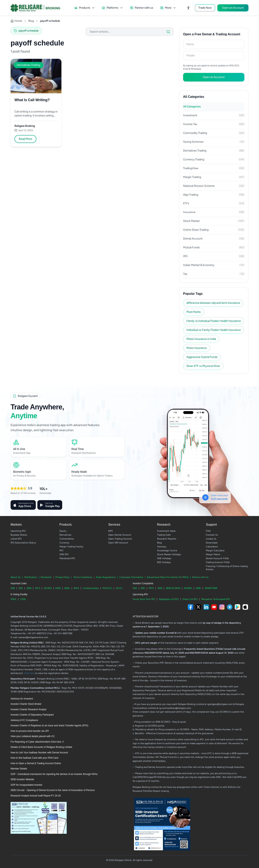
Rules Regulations (106, 577)
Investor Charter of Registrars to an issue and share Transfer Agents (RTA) (49, 726)
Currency (64, 543)
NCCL (119, 588)
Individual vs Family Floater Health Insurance (214, 330)
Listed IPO (16, 539)
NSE (13, 588)
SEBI (29, 588)
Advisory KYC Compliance (24, 720)
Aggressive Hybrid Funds (202, 357)
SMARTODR (211, 588)
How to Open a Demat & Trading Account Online (36, 763)
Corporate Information (131, 577)
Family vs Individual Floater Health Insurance (214, 321)
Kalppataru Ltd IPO (169, 599)
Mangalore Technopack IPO (215, 599)
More (168, 8)
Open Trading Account (120, 539)
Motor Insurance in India (201, 339)
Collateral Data (91, 588)
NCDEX (48, 588)
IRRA (76, 588)
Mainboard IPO (67, 558)
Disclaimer (46, 577)
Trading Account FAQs (218, 562)
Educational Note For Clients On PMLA (168, 577)
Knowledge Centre (167, 551)
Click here (29, 673)
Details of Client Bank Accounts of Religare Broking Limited (41, 747)
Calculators (212, 547)
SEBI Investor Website (22, 779)
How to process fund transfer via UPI (30, 731)
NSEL (67, 588)
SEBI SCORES (173, 588)
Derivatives (65, 535)
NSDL (13, 599)
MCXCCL (107, 588)
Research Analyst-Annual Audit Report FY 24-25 (36, 796)
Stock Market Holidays (169, 554)
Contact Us (212, 535)
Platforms (112, 8)
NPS (110, 531)
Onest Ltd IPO (190, 599)
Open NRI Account (118, 543)
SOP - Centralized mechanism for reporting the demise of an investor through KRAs (54, 774)
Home (16, 21)
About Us (16, 577)
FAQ (208, 531)
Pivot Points (194, 312)
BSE (21, 588)
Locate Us (211, 539)
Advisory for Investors (22, 699)
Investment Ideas (166, 531)
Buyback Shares (19, 535)
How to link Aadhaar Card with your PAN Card (34, 758)
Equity (63, 531)
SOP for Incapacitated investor (27, 785)
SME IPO (64, 554)
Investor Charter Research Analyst (28, 709)
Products (85, 8)
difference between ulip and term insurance (213, 303)
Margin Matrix (213, 554)
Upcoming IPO (18, 531)
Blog (31, 21)
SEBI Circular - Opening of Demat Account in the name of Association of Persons (53, 790)
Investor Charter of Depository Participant (32, 715)
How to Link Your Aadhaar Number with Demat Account (39, 753)
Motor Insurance (197, 348)
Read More (25, 139)
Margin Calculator (215, 551)
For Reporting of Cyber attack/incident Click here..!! (37, 742)
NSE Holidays (164, 558)
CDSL (23, 599)
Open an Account (233, 8)
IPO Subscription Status (23, 543)
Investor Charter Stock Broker (26, 704)
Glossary (162, 547)
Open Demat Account (120, 535)
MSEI (58, 588)
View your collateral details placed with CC (33, 736)
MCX (38, 588)
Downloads (212, 543)
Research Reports (167, 539)
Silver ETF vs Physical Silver (203, 366)
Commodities (67, 539)
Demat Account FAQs (217, 558)
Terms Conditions (83, 577)
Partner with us (142, 8)
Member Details (19, 769)
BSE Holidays (164, 562)
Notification (31, 577)
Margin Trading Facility (71, 547)
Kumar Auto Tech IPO (144, 599)
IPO (61, 551)
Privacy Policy (63, 577)
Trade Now (205, 8)
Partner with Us (200, 577)
